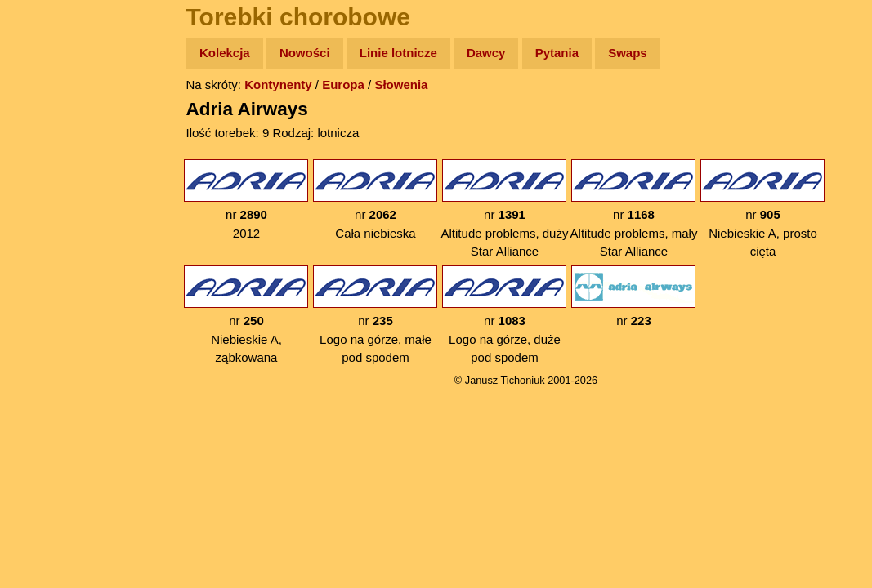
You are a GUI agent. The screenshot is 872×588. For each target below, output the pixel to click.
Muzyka (49, 242)
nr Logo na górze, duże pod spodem (504, 315)
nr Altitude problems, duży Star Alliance (505, 209)
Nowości (305, 53)
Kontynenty (278, 85)
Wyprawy (54, 116)
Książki (49, 211)
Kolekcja (225, 53)
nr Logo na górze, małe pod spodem (375, 315)
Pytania (557, 53)
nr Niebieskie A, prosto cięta (762, 209)
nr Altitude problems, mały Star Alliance (634, 209)
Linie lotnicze (398, 53)
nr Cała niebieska (375, 200)
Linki (42, 305)
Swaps (628, 53)
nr (633, 296)
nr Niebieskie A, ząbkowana (246, 315)
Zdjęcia (49, 148)
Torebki (49, 337)
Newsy (47, 179)
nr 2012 (246, 200)
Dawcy (486, 53)
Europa (343, 85)
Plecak (47, 274)
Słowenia (401, 85)
